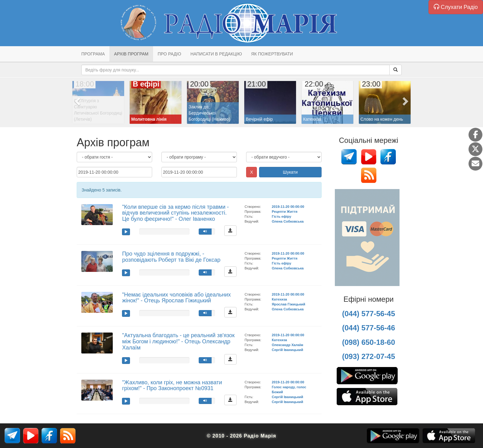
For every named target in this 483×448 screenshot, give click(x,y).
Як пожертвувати (272, 54)
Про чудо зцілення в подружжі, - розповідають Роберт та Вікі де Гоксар (171, 257)
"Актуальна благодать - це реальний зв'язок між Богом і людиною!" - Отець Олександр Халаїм (178, 341)
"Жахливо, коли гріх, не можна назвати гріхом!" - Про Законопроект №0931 (172, 385)
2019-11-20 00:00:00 (288, 207)
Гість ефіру (281, 216)
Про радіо (169, 54)
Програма (93, 54)
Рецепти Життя (284, 212)
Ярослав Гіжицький (288, 304)
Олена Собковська (288, 221)
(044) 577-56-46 (368, 328)
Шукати (290, 172)
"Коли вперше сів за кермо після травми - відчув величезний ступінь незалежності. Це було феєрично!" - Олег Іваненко (175, 213)
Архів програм (131, 54)
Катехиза (279, 299)
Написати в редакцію (216, 54)
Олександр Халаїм (287, 345)
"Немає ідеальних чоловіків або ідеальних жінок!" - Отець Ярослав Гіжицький (176, 298)
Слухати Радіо (456, 7)
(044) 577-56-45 (368, 314)
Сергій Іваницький (287, 350)
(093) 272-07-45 (368, 356)
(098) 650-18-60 (368, 342)
